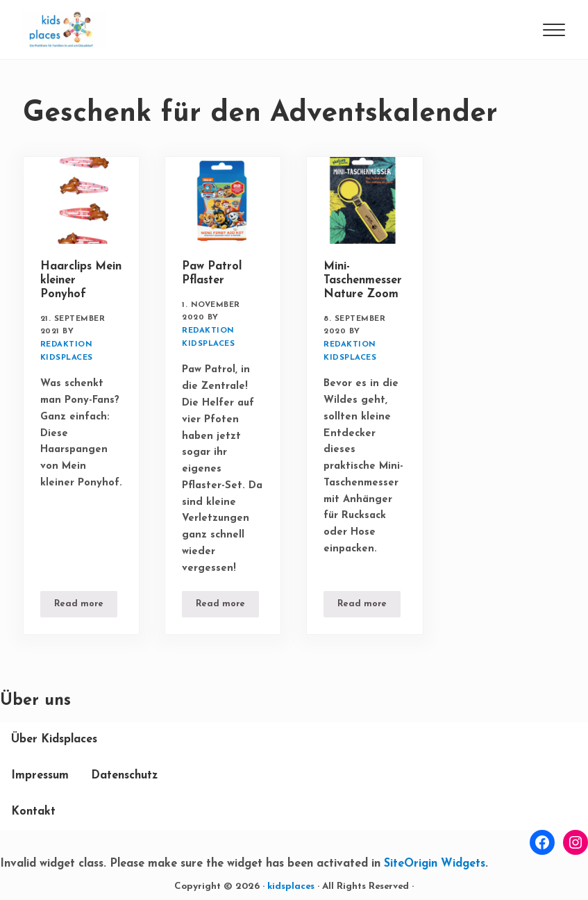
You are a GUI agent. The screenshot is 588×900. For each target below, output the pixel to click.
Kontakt (33, 812)
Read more (86, 606)
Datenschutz (124, 776)
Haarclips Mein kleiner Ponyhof (81, 281)
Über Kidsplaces (54, 740)
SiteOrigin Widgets (435, 864)
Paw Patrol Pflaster (212, 274)
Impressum (40, 776)
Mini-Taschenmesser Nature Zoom (363, 281)
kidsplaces (291, 886)
